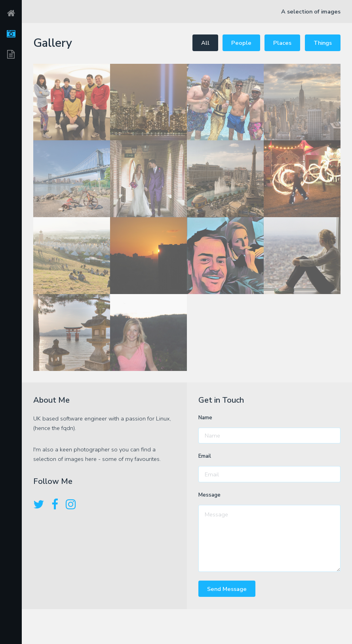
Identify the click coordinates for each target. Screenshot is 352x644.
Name (205, 418)
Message (209, 495)
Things (323, 43)
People (241, 43)
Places (282, 43)
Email (205, 456)
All (205, 43)
